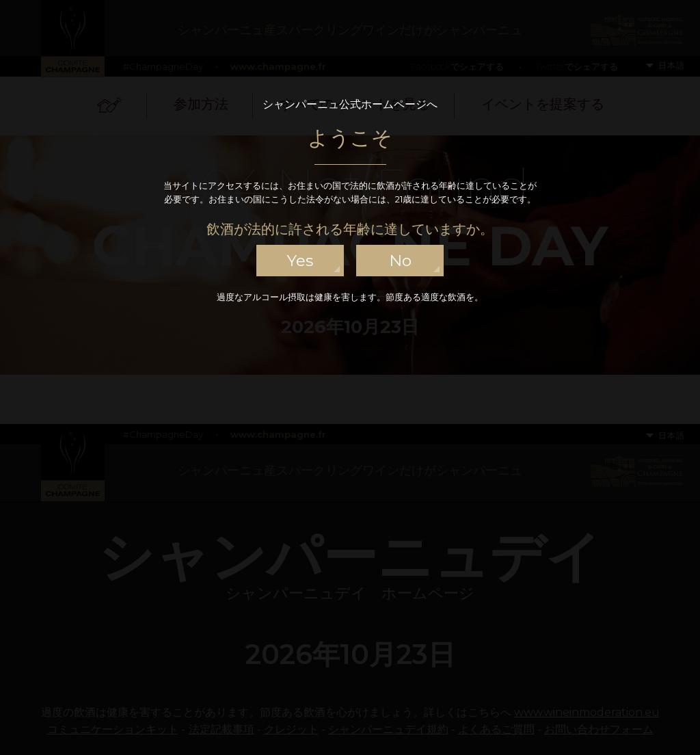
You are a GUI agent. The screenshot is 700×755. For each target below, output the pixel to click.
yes (300, 261)
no (400, 261)
